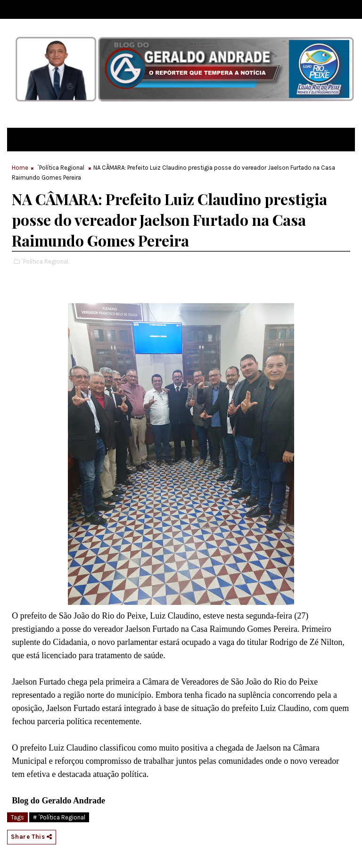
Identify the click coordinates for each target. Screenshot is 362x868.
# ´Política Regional (59, 817)
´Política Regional (61, 168)
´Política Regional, (45, 261)
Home (20, 168)
